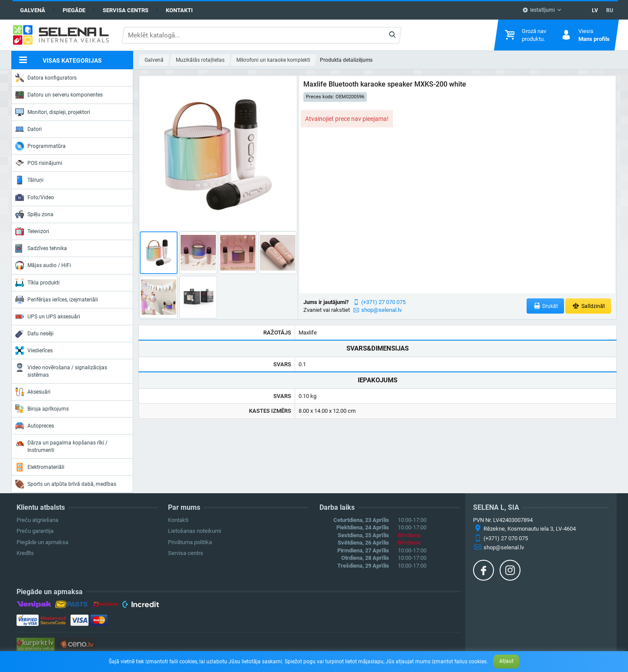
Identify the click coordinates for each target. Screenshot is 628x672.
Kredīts (25, 553)
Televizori (32, 231)
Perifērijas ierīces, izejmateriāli (57, 300)
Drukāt (546, 306)
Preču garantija (35, 531)
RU (610, 10)
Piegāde (74, 10)
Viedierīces (34, 351)
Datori (29, 129)
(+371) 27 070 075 (383, 302)
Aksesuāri (33, 392)
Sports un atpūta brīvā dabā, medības (66, 484)
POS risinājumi (39, 163)
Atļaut (506, 661)
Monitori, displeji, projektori (53, 112)
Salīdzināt (588, 306)
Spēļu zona (34, 214)
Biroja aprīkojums (42, 409)
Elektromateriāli (40, 467)
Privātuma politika (190, 542)
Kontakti (179, 10)
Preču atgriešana (37, 520)
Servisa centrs (126, 10)
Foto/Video (35, 197)
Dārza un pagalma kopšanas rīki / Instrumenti (61, 446)
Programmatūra (40, 146)
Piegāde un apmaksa (42, 542)
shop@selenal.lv (381, 310)
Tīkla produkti (37, 283)
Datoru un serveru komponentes (59, 95)
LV (595, 10)
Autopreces (35, 426)
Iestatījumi (539, 10)
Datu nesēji (34, 334)
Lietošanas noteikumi (195, 531)
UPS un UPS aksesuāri (48, 317)
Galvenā (33, 10)
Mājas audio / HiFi (43, 265)
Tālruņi (29, 180)
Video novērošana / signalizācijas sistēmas (61, 370)
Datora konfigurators (46, 78)
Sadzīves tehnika (41, 248)
